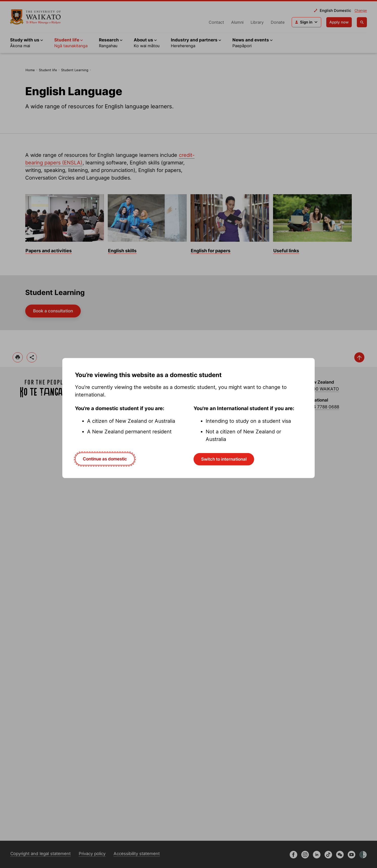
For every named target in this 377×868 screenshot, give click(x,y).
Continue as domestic (105, 459)
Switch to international (224, 459)
